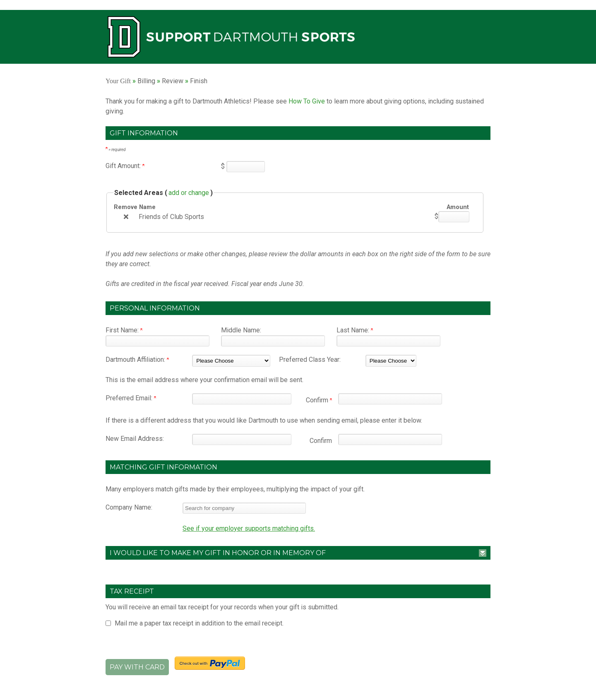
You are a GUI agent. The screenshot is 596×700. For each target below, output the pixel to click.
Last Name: (355, 330)
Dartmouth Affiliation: (137, 360)
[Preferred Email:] (242, 399)
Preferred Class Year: (310, 360)
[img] (126, 216)
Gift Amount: (125, 166)
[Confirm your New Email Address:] (390, 439)
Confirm (319, 400)
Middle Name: (241, 330)
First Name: (124, 330)
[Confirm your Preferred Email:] (390, 399)
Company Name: (129, 507)
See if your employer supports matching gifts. (249, 528)
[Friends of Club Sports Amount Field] (454, 217)
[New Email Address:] (242, 439)
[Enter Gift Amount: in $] (246, 167)
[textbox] (244, 508)
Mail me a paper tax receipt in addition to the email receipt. (199, 623)
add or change (189, 193)
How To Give (307, 101)
